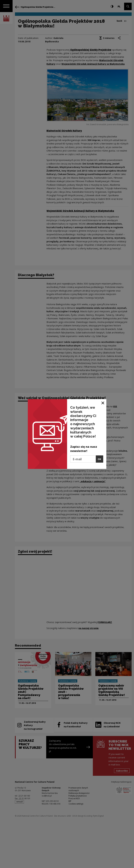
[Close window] (103, 403)
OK (99, 459)
